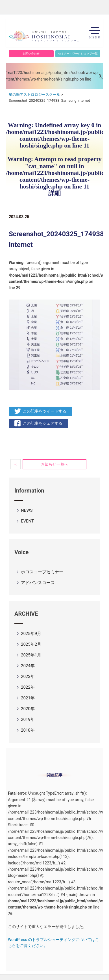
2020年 (28, 709)
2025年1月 (31, 655)
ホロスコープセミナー (42, 572)
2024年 (28, 666)
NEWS (27, 510)
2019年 (28, 719)
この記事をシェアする (43, 423)
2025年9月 (31, 634)
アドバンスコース (38, 583)
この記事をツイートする (45, 411)
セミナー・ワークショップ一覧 (78, 54)
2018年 (28, 730)
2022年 (28, 687)
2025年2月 (31, 644)
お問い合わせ (31, 54)
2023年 (28, 677)
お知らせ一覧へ (54, 464)
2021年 (28, 698)
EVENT (27, 521)
